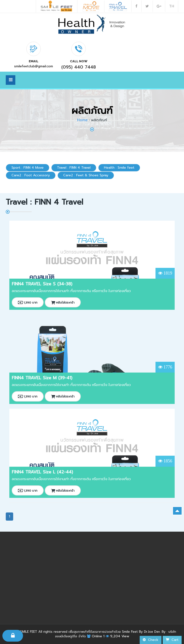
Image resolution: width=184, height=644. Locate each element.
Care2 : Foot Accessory (31, 175)
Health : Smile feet (119, 168)
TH (172, 6)
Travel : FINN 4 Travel (74, 168)
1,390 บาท (28, 303)
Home (82, 120)
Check (151, 640)
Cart (172, 640)
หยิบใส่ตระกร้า (63, 303)
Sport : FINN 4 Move (28, 168)
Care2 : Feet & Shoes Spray (86, 175)
